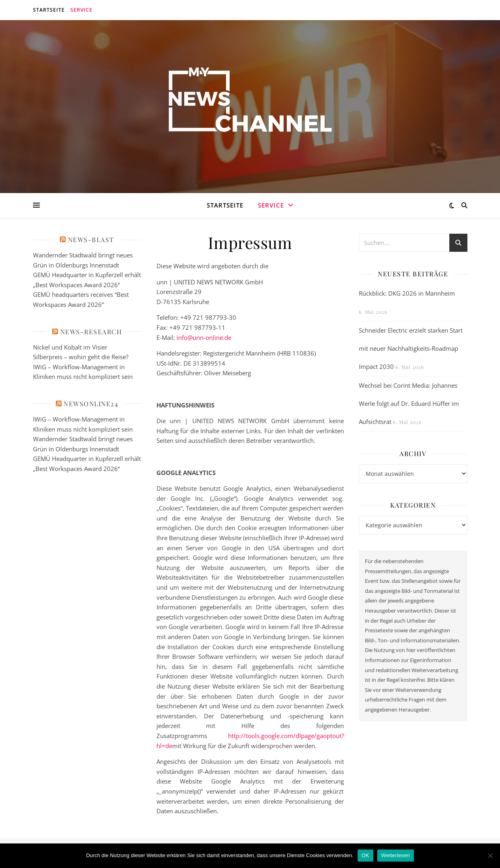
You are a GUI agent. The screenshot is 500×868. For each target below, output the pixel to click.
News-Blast (91, 240)
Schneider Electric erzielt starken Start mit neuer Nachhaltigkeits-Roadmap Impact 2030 (411, 348)
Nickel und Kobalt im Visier (70, 347)
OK (365, 855)
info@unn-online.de (204, 337)
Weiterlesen (396, 855)
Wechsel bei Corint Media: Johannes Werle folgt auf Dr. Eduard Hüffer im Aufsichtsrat (409, 403)
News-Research (91, 332)
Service (81, 10)
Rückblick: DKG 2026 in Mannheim (407, 293)
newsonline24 (91, 404)
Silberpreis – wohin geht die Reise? (81, 357)
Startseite (49, 10)
